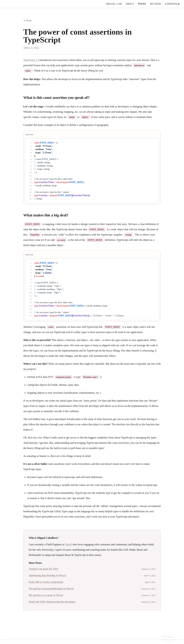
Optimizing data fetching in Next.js (47, 575)
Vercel (68, 544)
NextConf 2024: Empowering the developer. (52, 602)
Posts (27, 21)
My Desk (156, 4)
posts (142, 4)
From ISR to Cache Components (46, 582)
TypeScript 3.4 (31, 60)
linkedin (172, 4)
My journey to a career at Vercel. (46, 595)
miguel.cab (114, 4)
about (130, 4)
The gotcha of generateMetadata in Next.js (51, 589)
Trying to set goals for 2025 (43, 569)
